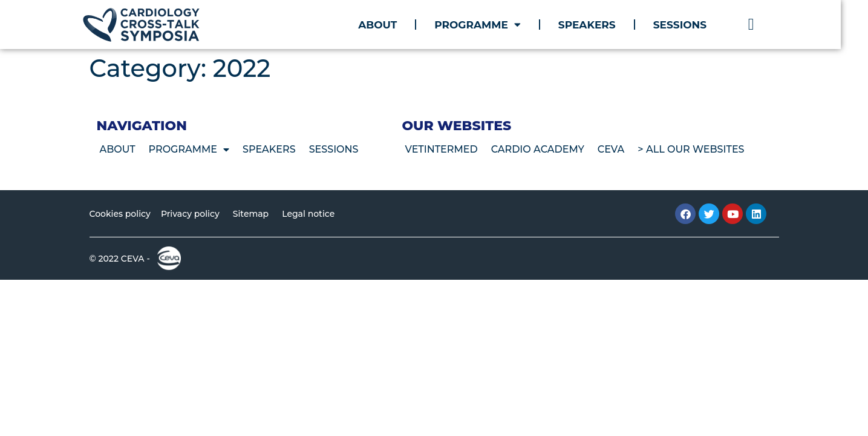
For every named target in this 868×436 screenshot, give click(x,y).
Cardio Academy (538, 149)
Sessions (693, 25)
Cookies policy (120, 214)
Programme (491, 25)
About (391, 25)
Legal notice (308, 214)
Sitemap (251, 214)
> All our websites (691, 149)
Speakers (600, 25)
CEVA (611, 149)
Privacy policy (190, 214)
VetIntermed (441, 149)
